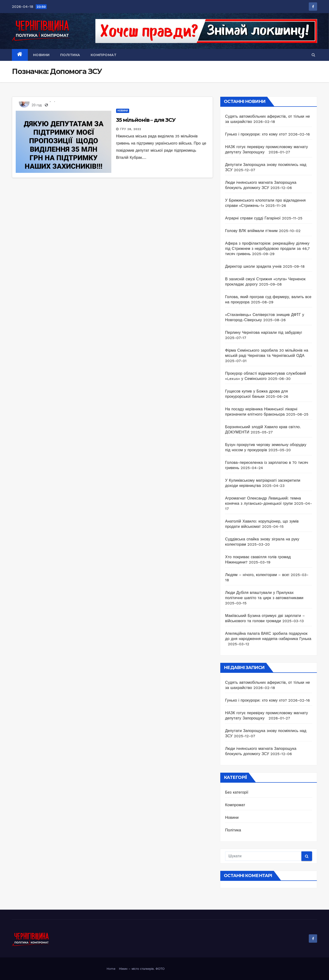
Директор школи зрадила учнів (253, 266)
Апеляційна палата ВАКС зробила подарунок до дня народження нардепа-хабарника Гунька (268, 639)
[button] (313, 55)
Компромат (104, 55)
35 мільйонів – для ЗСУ (146, 120)
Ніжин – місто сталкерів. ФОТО (142, 969)
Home (111, 969)
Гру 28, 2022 (131, 129)
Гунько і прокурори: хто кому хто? (256, 134)
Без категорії (237, 792)
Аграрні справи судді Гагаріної (253, 218)
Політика (70, 55)
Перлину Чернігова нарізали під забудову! (264, 332)
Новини (41, 55)
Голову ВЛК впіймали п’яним (251, 231)
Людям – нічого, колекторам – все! (257, 575)
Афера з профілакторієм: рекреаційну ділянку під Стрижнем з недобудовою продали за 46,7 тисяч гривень (267, 249)
